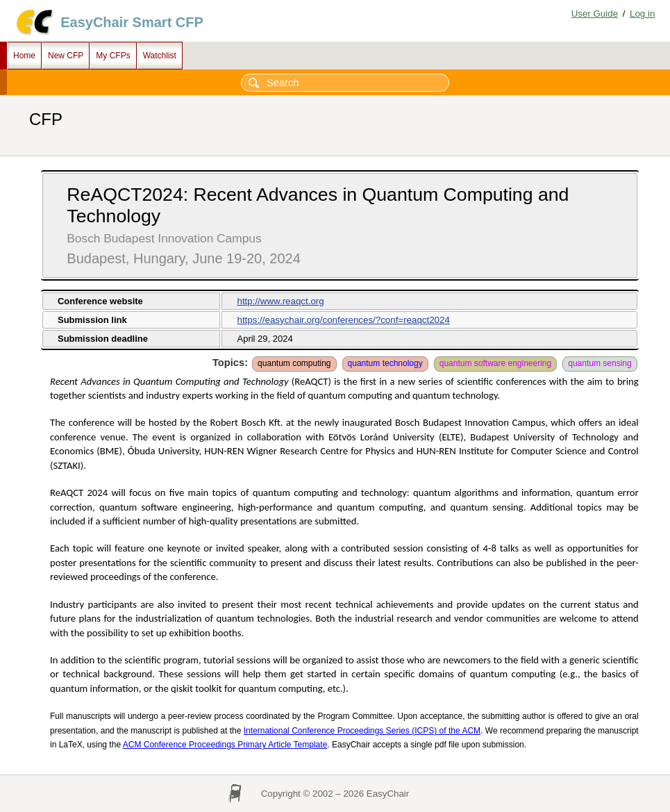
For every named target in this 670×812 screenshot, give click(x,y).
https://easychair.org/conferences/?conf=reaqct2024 (343, 320)
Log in (642, 14)
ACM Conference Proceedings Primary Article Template (225, 745)
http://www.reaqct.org (280, 301)
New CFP (66, 56)
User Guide (595, 14)
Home (24, 56)
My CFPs (113, 56)
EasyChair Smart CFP (132, 22)
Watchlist (160, 56)
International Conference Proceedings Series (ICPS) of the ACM (362, 731)
